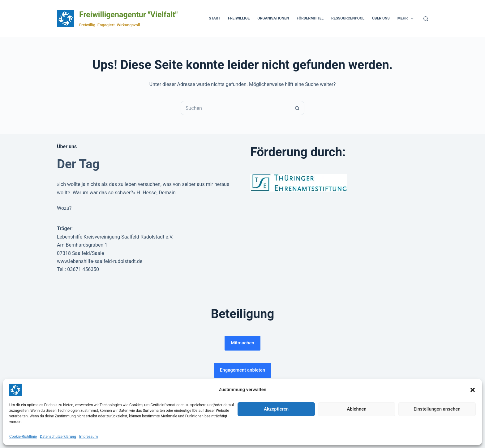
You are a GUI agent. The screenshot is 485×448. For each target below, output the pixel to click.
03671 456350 (83, 269)
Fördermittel (310, 18)
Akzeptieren (276, 409)
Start (215, 18)
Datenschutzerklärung (58, 437)
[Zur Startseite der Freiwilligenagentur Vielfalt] (66, 19)
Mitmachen (242, 343)
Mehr (407, 19)
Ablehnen (356, 409)
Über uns (381, 18)
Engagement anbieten (242, 370)
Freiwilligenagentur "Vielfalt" (128, 15)
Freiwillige (239, 18)
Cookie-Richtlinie (23, 437)
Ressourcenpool (348, 18)
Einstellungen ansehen (437, 409)
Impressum (88, 437)
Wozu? (64, 208)
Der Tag (78, 164)
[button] (473, 390)
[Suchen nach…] (235, 108)
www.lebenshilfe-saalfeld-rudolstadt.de (100, 261)
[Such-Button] (297, 108)
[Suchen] (426, 19)
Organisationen (273, 18)
